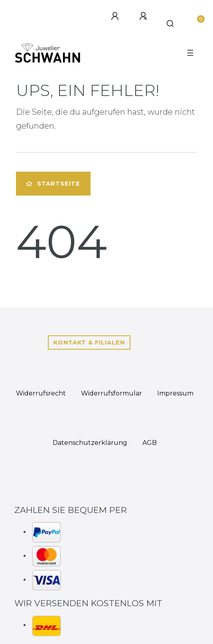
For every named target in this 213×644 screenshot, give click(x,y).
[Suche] (171, 24)
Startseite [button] (53, 184)
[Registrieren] (143, 16)
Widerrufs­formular (111, 393)
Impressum (175, 393)
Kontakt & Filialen (89, 343)
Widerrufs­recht (41, 393)
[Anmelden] (115, 16)
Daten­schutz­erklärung (90, 443)
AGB (150, 443)
